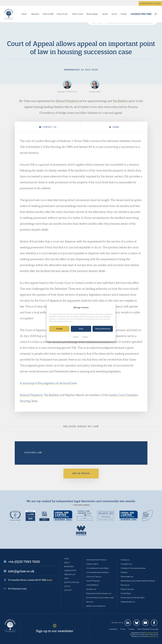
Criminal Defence (92, 585)
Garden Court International (96, 606)
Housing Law (33, 452)
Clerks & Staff (48, 14)
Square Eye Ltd (153, 636)
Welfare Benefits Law (128, 602)
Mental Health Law (127, 577)
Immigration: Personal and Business (133, 568)
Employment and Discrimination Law (99, 593)
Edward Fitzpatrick (67, 101)
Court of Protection (93, 581)
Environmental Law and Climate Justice (100, 598)
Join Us (114, 14)
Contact (124, 14)
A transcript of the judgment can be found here (48, 383)
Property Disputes (127, 589)
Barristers (35, 14)
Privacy (85, 336)
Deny (81, 329)
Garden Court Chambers (9, 14)
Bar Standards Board (151, 633)
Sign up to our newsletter (55, 631)
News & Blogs (92, 14)
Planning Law (125, 585)
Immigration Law (126, 564)
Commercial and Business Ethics (97, 572)
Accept (59, 329)
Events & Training (72, 582)
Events (105, 14)
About (24, 14)
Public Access (78, 14)
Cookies (75, 336)
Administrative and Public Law (97, 560)
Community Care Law (94, 577)
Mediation (124, 572)
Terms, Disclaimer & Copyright (148, 629)
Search (156, 14)
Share (114, 127)
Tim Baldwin (120, 101)
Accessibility (113, 629)
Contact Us (48, 127)
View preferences (103, 329)
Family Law (90, 602)
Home (66, 559)
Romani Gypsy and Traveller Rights (133, 598)
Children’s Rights (92, 564)
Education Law (91, 589)
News (66, 578)
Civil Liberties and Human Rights (97, 568)
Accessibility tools (150, 3)
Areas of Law (62, 14)
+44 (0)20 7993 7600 (141, 14)
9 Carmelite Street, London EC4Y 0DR (30, 580)
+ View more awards (81, 505)
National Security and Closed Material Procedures (138, 581)
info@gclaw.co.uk (21, 571)
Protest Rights (126, 593)
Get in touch (81, 473)
